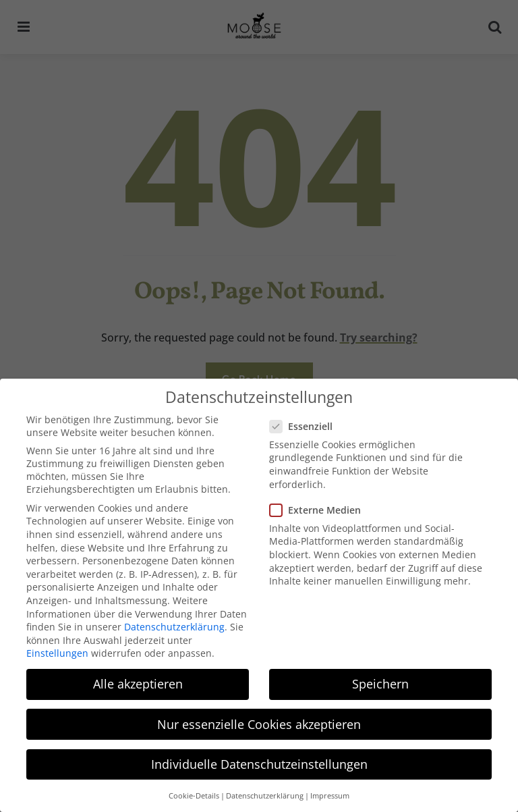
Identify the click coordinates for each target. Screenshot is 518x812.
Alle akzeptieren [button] (138, 682)
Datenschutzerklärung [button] (265, 794)
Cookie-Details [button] (194, 794)
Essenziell (306, 424)
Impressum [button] (330, 794)
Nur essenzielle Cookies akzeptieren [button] (259, 722)
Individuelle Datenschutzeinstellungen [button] (259, 762)
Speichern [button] (380, 682)
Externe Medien (320, 508)
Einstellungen (57, 652)
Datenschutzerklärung (174, 625)
